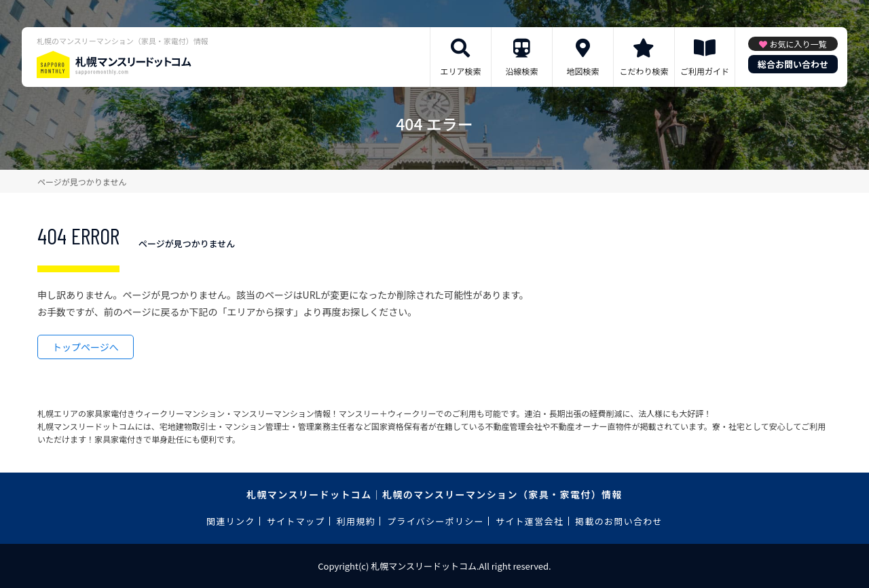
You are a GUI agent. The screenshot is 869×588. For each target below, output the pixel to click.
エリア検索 (460, 71)
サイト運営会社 (530, 521)
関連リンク (231, 521)
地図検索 (583, 71)
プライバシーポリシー (436, 521)
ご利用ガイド (705, 71)
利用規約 (356, 521)
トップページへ (86, 347)
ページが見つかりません (82, 182)
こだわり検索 (644, 71)
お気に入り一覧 (798, 44)
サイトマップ (296, 521)
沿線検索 (521, 71)
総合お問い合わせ (793, 64)
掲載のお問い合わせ (619, 521)
